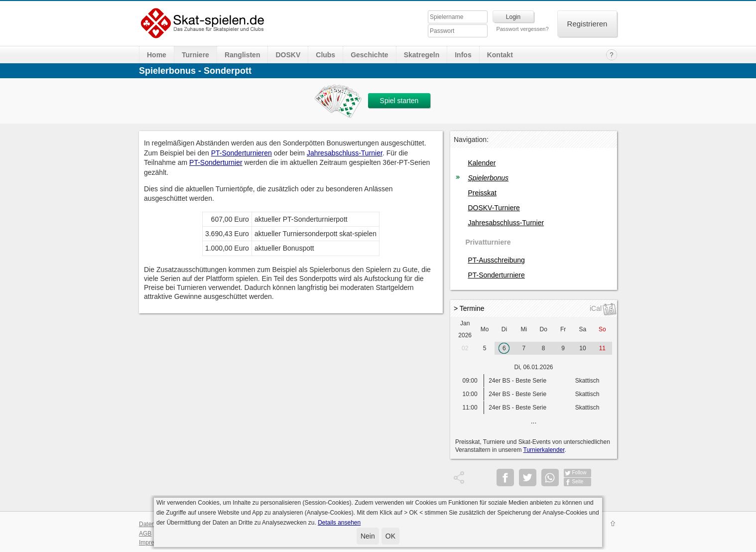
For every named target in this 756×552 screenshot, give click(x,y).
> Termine (469, 308)
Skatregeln (422, 55)
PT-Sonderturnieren (242, 153)
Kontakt (500, 55)
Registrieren (587, 24)
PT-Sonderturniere (496, 275)
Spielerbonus (488, 178)
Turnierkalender (544, 450)
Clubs (325, 55)
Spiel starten (399, 101)
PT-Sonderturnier (216, 162)
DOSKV (288, 55)
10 (582, 348)
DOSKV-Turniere (494, 208)
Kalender (482, 163)
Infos (463, 55)
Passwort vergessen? (522, 29)
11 (602, 348)
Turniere (195, 55)
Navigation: (471, 139)
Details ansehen (339, 523)
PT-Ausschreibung (496, 260)
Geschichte (369, 55)
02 (465, 348)
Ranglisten (243, 55)
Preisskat (482, 193)
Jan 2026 (465, 329)
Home (157, 55)
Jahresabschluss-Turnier (345, 153)
